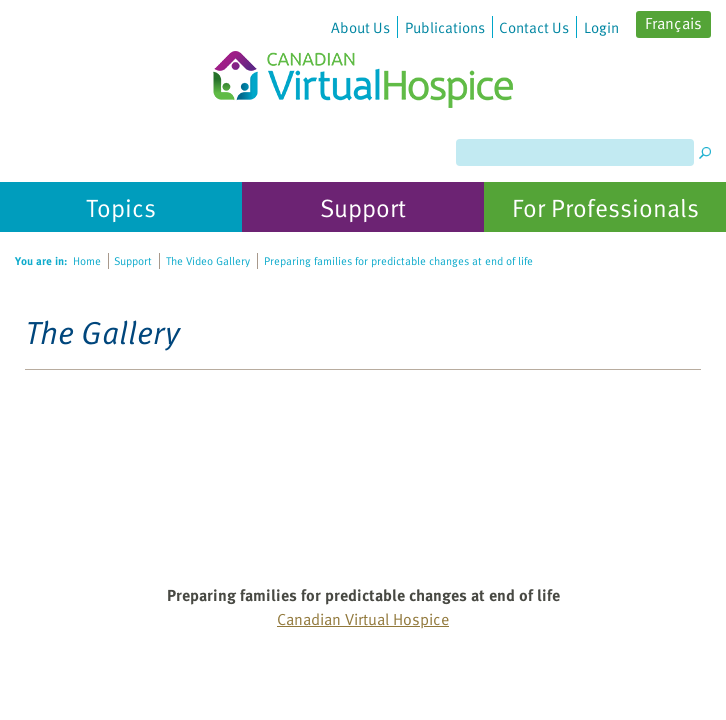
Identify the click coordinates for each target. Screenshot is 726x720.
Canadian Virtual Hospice (363, 619)
